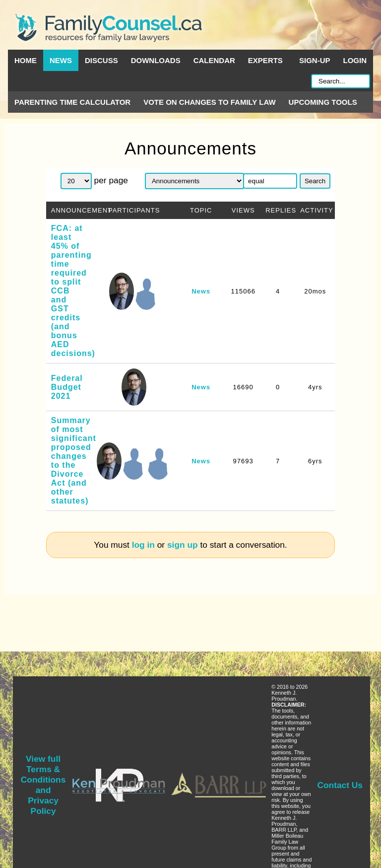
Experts (265, 60)
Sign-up (315, 60)
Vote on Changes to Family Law (209, 102)
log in (143, 545)
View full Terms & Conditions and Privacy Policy (43, 785)
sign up (183, 545)
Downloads (156, 60)
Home (26, 60)
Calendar (214, 60)
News (61, 60)
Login (355, 60)
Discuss (101, 60)
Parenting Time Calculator (72, 102)
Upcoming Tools (323, 102)
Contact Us (340, 785)
